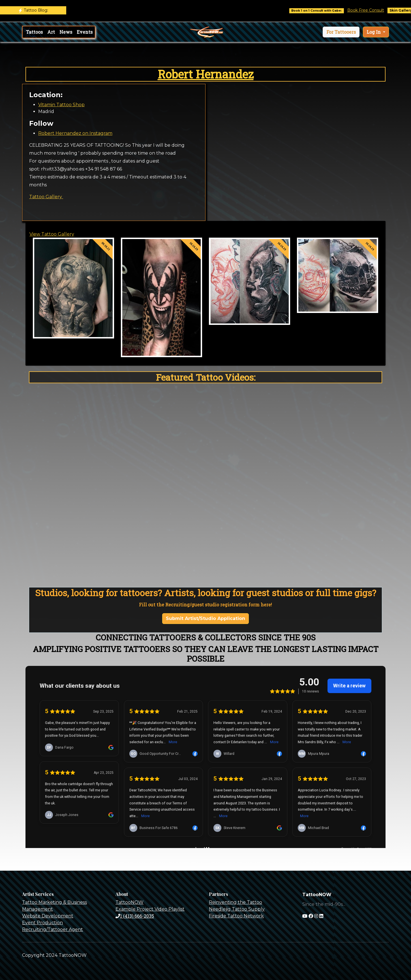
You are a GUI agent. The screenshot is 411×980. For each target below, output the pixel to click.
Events (85, 32)
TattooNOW (129, 902)
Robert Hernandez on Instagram (75, 133)
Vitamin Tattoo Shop (61, 105)
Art (51, 32)
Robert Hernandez (206, 74)
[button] (341, 32)
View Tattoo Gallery (52, 234)
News (66, 32)
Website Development (48, 916)
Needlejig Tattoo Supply (237, 909)
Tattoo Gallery (46, 197)
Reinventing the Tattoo (236, 902)
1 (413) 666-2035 (135, 916)
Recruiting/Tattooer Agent (53, 929)
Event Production (42, 923)
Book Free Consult (370, 10)
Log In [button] (374, 32)
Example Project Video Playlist (150, 909)
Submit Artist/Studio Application (205, 618)
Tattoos (34, 32)
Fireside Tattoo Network (236, 916)
